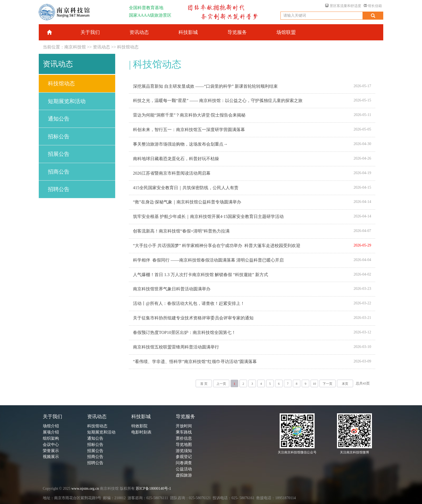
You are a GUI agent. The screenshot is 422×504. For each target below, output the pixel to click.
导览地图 (184, 445)
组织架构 (51, 438)
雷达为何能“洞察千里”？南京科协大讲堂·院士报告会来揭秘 (189, 115)
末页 (345, 384)
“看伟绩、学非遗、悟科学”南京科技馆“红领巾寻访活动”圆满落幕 (195, 362)
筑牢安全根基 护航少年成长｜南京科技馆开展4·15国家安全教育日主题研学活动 (208, 216)
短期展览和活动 (67, 101)
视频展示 (51, 457)
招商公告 (59, 172)
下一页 (328, 384)
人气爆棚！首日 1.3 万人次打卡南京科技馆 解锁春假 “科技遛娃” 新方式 (201, 275)
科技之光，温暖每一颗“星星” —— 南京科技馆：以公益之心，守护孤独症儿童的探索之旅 (218, 101)
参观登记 (184, 457)
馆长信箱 (373, 6)
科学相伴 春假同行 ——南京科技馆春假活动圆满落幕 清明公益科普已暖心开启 (208, 260)
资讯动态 (101, 47)
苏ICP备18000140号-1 (153, 489)
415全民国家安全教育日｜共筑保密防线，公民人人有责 (186, 188)
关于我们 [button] (90, 32)
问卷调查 (184, 463)
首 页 (204, 384)
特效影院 (139, 426)
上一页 (221, 384)
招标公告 (59, 136)
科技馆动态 (128, 47)
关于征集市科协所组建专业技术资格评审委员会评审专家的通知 (193, 318)
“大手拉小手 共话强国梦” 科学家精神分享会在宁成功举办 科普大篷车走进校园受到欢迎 (217, 246)
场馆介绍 (51, 426)
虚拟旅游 (184, 475)
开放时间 (184, 426)
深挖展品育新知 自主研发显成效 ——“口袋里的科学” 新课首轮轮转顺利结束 (205, 86)
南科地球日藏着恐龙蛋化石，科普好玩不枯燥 (176, 159)
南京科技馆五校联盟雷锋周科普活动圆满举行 (176, 347)
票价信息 (184, 438)
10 (314, 384)
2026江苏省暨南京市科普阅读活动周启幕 (172, 173)
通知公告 (59, 119)
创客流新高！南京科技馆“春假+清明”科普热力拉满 (181, 231)
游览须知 (184, 451)
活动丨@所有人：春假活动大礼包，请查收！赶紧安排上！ (189, 303)
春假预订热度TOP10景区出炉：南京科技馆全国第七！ (184, 332)
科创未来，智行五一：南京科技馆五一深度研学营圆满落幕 (189, 130)
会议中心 (51, 445)
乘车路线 (184, 432)
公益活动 (184, 469)
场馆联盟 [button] (286, 32)
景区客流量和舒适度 (343, 6)
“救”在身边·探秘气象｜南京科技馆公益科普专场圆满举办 (187, 202)
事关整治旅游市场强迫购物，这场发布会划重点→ (180, 144)
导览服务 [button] (237, 32)
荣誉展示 (51, 451)
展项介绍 (51, 432)
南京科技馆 (75, 47)
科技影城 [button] (188, 32)
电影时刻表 (141, 432)
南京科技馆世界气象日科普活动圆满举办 (172, 289)
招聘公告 (59, 189)
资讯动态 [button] (139, 32)
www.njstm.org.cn (85, 489)
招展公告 (59, 154)
